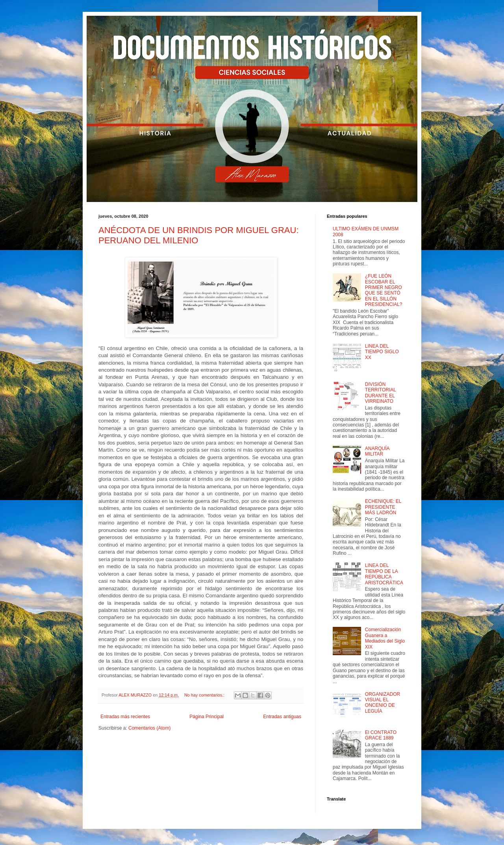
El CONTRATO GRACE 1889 (381, 735)
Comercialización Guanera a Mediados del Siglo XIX (385, 638)
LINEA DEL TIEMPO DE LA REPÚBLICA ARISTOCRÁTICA (384, 574)
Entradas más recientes (125, 717)
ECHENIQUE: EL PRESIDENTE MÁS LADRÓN (383, 507)
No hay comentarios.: (205, 695)
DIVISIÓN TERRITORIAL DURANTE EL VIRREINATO (381, 393)
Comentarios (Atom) (149, 728)
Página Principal (207, 717)
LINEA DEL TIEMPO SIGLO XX (382, 352)
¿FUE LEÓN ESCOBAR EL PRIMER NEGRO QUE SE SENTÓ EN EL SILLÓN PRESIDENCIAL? (384, 290)
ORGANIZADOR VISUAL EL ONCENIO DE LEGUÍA (383, 703)
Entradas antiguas (282, 717)
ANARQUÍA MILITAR (377, 451)
